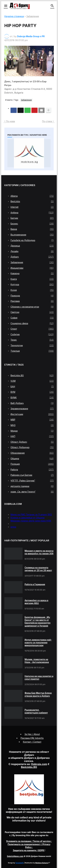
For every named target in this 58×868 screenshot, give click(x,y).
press (13, 527)
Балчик (32, 218)
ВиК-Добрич (32, 403)
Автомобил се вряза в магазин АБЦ (36, 602)
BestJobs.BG (32, 376)
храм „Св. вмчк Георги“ (32, 492)
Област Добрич (32, 442)
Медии (32, 431)
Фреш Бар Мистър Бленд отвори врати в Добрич (38, 694)
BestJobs (32, 201)
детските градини (32, 486)
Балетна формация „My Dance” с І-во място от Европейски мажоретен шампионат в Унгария (38, 621)
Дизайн (32, 251)
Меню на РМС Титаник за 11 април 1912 (31, 514)
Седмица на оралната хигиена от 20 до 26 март (38, 569)
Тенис (32, 340)
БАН (32, 387)
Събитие (32, 334)
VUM (32, 381)
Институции (32, 414)
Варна (32, 229)
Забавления (33, 16)
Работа (32, 470)
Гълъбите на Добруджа (32, 240)
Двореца (32, 246)
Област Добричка (32, 447)
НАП (32, 436)
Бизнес (32, 224)
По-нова (11, 121)
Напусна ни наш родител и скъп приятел (39, 678)
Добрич (32, 257)
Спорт (32, 329)
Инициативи (32, 268)
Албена (32, 213)
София (32, 318)
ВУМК (32, 398)
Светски (32, 312)
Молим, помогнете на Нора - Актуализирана (37, 661)
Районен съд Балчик (32, 475)
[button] (5, 6)
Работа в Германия (35, 584)
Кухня (32, 290)
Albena (32, 196)
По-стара (47, 121)
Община (32, 459)
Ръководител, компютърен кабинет (36, 711)
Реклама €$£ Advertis (32, 738)
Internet (32, 207)
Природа (32, 296)
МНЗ (32, 425)
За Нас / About (32, 734)
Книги (32, 279)
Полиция (32, 464)
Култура (32, 285)
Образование (32, 453)
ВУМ (32, 392)
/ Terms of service (29, 841)
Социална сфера (32, 323)
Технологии (32, 345)
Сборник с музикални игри (32, 307)
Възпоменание (32, 235)
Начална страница (14, 16)
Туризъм (32, 351)
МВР (32, 420)
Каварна (32, 273)
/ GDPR (29, 850)
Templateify (20, 863)
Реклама (32, 301)
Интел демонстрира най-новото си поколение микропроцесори (38, 643)
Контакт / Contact (32, 742)
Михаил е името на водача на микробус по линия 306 (39, 552)
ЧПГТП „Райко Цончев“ (32, 481)
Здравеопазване (32, 409)
